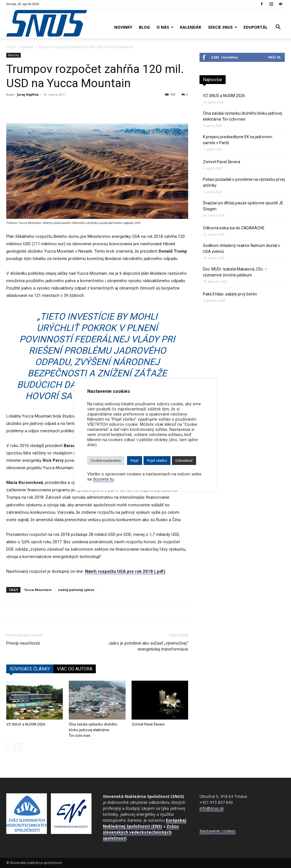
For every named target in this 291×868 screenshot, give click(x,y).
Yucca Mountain (38, 590)
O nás (165, 27)
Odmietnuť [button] (184, 461)
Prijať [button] (135, 461)
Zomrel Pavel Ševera (148, 724)
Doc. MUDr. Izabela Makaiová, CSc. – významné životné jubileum (235, 272)
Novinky (123, 27)
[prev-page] (10, 747)
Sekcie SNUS (223, 27)
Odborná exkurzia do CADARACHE (234, 228)
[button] (278, 28)
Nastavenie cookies (218, 831)
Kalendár (191, 27)
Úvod (11, 47)
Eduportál (256, 27)
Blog (144, 27)
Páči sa (275, 57)
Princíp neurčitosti (23, 643)
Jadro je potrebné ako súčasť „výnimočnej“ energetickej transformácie (148, 646)
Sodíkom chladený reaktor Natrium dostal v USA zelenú (241, 249)
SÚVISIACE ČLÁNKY (30, 669)
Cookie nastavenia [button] (106, 461)
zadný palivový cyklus (76, 590)
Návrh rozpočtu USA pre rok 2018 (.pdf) (125, 571)
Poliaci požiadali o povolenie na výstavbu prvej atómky (244, 182)
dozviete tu (103, 479)
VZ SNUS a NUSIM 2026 (26, 724)
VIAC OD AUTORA (75, 669)
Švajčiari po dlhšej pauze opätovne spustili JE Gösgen (243, 206)
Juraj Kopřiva (28, 94)
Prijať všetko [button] (157, 461)
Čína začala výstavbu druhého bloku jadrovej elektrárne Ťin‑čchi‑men (93, 730)
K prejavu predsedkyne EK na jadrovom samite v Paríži (238, 140)
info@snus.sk (212, 808)
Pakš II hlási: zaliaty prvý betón (230, 294)
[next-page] (19, 747)
